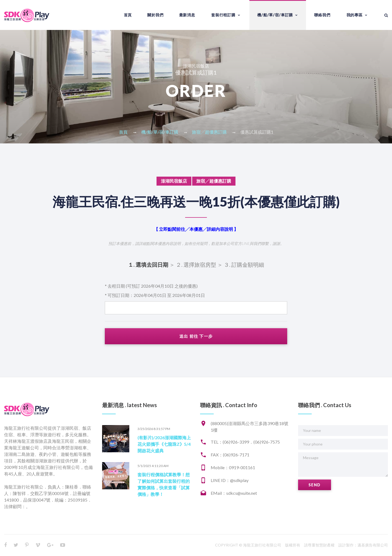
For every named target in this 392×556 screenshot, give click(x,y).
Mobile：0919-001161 (233, 468)
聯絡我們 (322, 15)
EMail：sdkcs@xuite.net (234, 493)
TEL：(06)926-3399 (230, 442)
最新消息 (187, 15)
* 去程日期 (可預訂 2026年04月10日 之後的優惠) (151, 286)
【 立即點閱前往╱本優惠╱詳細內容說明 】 (196, 229)
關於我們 (155, 15)
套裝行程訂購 (223, 15)
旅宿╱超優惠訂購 (209, 132)
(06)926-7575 (267, 442)
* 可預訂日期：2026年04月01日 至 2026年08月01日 (155, 295)
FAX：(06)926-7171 (230, 455)
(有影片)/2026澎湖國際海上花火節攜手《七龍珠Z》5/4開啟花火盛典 (164, 444)
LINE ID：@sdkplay (230, 480)
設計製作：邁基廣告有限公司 (363, 545)
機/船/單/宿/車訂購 (275, 15)
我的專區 (355, 15)
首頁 (128, 15)
